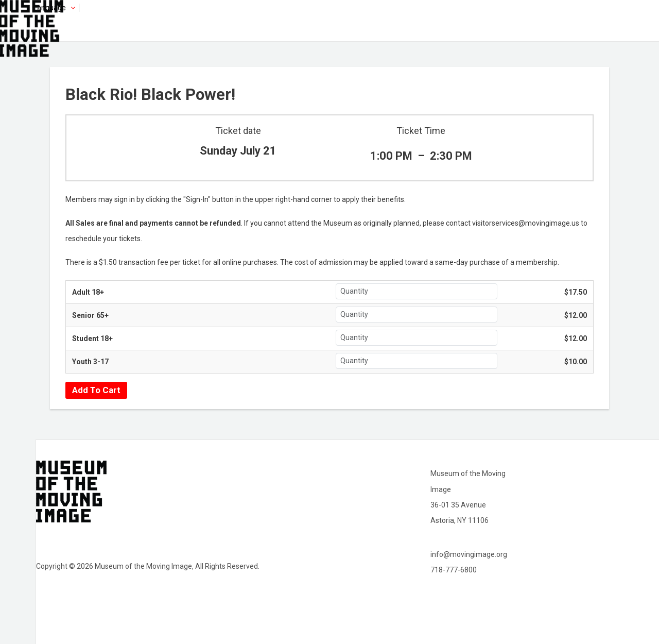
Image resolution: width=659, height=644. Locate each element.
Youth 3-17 (90, 362)
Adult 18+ (88, 292)
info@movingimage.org (469, 554)
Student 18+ (92, 338)
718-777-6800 (454, 570)
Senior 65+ (90, 315)
